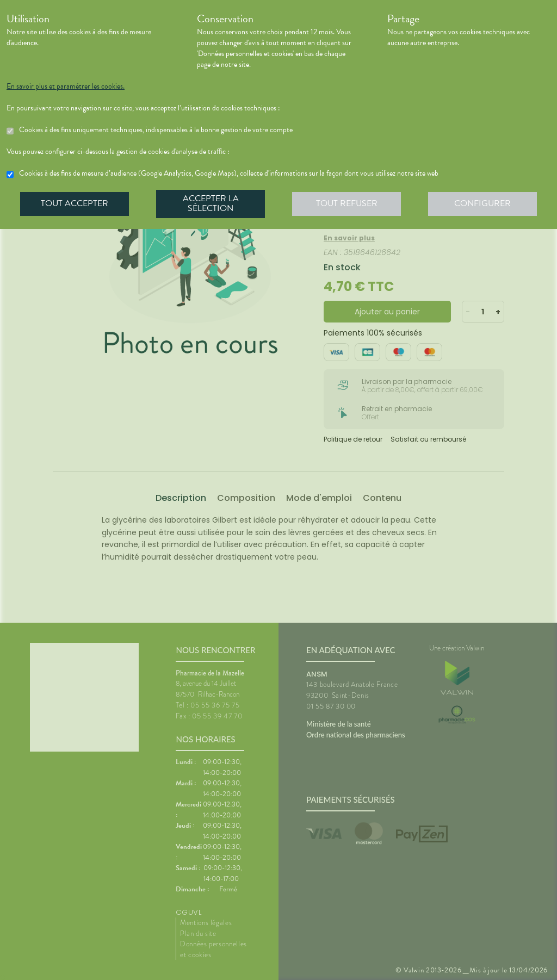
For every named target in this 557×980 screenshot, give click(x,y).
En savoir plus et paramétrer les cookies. (66, 86)
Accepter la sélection (211, 203)
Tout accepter (75, 203)
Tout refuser (347, 203)
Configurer (482, 203)
